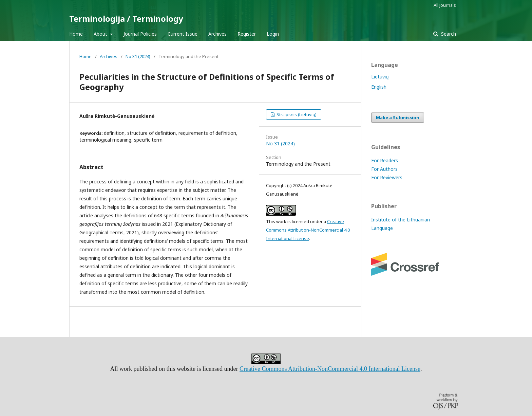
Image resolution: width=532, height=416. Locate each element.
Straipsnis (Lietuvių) (296, 114)
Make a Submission (398, 117)
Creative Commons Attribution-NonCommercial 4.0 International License (308, 230)
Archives (217, 34)
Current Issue (183, 34)
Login (273, 34)
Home (76, 34)
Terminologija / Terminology (126, 19)
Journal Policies (140, 34)
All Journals (445, 5)
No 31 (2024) (138, 56)
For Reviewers (387, 177)
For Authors (384, 169)
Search (448, 34)
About (101, 34)
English (379, 87)
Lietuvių (380, 77)
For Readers (385, 160)
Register (247, 34)
